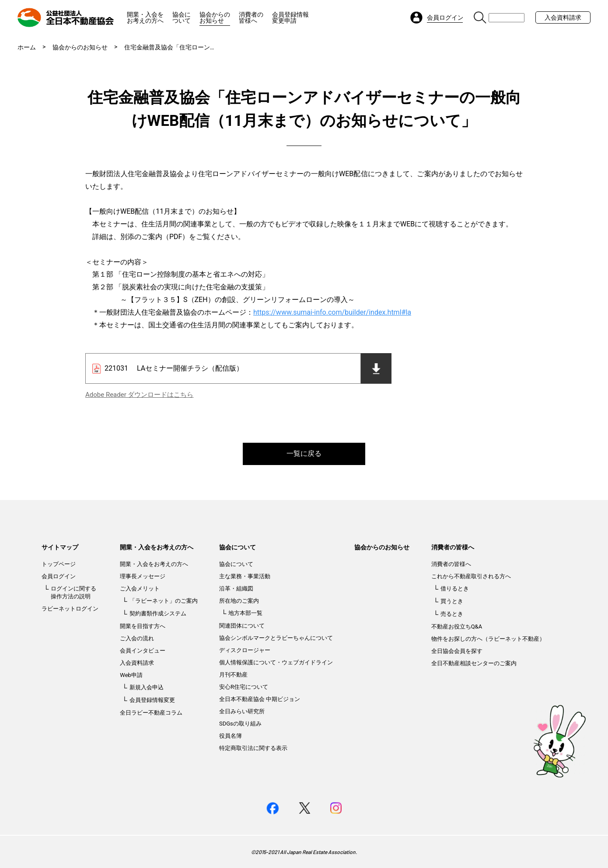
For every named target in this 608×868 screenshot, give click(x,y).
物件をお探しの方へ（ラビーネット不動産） (488, 639)
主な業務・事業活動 (245, 576)
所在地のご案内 (239, 601)
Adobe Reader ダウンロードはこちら (139, 395)
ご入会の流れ (137, 638)
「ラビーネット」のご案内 (164, 601)
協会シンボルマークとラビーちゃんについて (276, 638)
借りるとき (455, 589)
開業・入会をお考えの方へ (145, 17)
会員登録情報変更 (152, 700)
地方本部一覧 (245, 613)
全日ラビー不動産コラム (151, 713)
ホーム (27, 47)
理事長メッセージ (143, 576)
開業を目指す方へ (143, 626)
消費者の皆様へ (251, 17)
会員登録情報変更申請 (290, 17)
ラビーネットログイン (70, 609)
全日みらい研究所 (242, 711)
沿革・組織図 (236, 589)
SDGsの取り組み (240, 724)
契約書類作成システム (158, 613)
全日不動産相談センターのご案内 (474, 663)
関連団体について (242, 626)
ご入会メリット (140, 589)
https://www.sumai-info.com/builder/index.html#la (332, 312)
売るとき (452, 614)
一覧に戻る (304, 453)
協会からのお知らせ (215, 17)
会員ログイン (59, 576)
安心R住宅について (244, 687)
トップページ (59, 564)
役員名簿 (231, 736)
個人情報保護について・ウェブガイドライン (276, 662)
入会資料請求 (563, 17)
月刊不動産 (233, 675)
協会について (182, 17)
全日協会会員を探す (457, 651)
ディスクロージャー (245, 650)
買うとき (452, 601)
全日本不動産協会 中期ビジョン (260, 699)
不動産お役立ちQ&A (457, 627)
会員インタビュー (143, 651)
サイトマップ (60, 547)
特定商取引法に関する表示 (253, 748)
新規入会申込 (147, 687)
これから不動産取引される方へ (471, 576)
